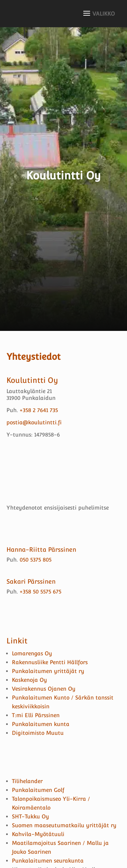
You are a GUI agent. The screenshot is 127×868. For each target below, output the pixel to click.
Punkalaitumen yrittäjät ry (49, 671)
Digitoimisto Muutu (38, 733)
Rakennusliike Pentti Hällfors (50, 662)
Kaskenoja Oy (29, 680)
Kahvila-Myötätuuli (38, 834)
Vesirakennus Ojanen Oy (44, 689)
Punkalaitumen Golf (38, 790)
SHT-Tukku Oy (30, 817)
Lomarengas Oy (32, 653)
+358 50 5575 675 (40, 592)
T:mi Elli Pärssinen (36, 715)
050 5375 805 (36, 560)
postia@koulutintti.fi (34, 422)
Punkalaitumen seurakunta (48, 861)
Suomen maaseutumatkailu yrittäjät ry (64, 825)
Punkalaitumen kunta (41, 724)
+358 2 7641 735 (39, 410)
